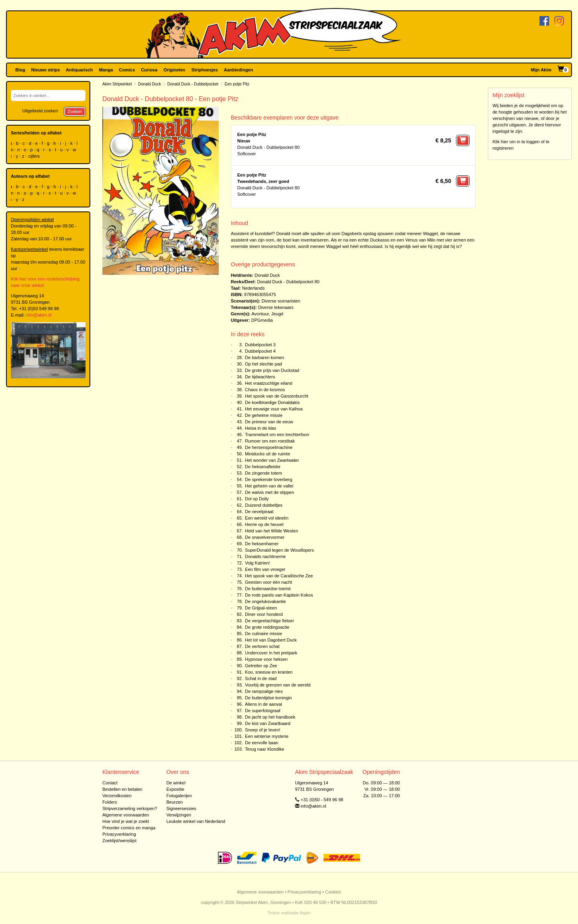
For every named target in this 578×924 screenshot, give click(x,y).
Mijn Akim (541, 70)
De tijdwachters (260, 377)
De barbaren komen (264, 357)
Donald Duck (150, 84)
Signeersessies (181, 808)
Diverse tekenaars (276, 307)
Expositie (175, 789)
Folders (110, 802)
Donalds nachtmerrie (265, 556)
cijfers (35, 156)
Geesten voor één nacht (268, 582)
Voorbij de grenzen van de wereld (278, 685)
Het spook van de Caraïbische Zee (279, 576)
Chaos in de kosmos (265, 390)
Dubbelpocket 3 (260, 345)
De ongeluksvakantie (265, 601)
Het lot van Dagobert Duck (271, 640)
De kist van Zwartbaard (268, 723)
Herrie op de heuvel (264, 524)
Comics (127, 70)
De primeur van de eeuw (269, 422)
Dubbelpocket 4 (260, 351)
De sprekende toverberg (269, 479)
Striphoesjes (205, 70)
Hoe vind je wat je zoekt (126, 821)
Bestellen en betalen (122, 789)
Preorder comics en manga (129, 828)
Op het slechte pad (263, 364)
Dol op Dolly (257, 499)
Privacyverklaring (119, 834)
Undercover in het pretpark (271, 653)
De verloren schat (262, 646)
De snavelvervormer (265, 537)
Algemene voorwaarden (126, 815)
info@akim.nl (39, 315)
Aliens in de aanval (263, 704)
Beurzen (174, 802)
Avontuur (260, 314)
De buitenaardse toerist (268, 589)
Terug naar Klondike (265, 749)
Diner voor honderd (264, 614)
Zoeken (75, 112)
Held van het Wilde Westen (271, 531)
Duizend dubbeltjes (264, 505)
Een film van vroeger (265, 569)
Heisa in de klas (261, 428)
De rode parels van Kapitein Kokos (279, 595)
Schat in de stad (261, 678)
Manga (106, 70)
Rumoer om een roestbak (270, 441)
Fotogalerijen (179, 796)
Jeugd (277, 314)
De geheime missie (264, 415)
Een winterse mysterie (267, 736)
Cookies (333, 892)
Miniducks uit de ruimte (268, 454)
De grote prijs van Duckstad (272, 370)
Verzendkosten (117, 796)
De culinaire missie (263, 634)
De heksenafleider (263, 467)
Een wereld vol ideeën (267, 518)
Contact (110, 783)
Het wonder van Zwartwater (272, 460)
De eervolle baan (262, 743)
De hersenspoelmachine (269, 447)
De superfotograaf (263, 711)
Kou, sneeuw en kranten (269, 672)
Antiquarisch (79, 70)
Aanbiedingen (239, 70)
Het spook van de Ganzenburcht (277, 396)
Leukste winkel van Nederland (196, 821)
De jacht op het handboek (270, 717)
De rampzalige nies (264, 691)
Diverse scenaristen (281, 301)
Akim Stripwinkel (117, 84)
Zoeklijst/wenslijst (119, 841)
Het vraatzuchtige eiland (269, 383)
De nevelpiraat (259, 512)
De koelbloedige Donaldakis (272, 402)
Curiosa (149, 70)
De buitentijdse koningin (268, 698)
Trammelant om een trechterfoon (277, 435)
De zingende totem (263, 473)
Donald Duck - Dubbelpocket (193, 84)
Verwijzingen (179, 815)
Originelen (174, 70)
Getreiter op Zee (261, 666)
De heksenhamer (262, 544)
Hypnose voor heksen (266, 659)
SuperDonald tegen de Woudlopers (279, 550)
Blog (20, 70)
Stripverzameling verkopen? (130, 808)
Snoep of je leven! (263, 730)
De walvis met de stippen (269, 492)
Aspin (305, 913)
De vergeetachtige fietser (269, 621)
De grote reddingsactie (267, 627)
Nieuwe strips (46, 70)
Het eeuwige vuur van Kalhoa (274, 409)
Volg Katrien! (257, 563)
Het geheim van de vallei (269, 486)
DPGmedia (262, 320)
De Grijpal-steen (261, 608)
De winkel (176, 783)
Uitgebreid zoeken (40, 111)
